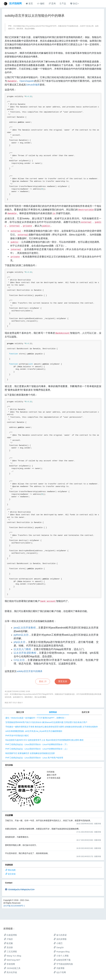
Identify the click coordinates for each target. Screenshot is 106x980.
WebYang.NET (12, 960)
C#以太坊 (19, 660)
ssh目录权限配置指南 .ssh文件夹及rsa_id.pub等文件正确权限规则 (34, 731)
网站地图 (12, 870)
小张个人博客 (61, 956)
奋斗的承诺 (60, 935)
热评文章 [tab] (86, 712)
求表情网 (9, 964)
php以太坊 (20, 642)
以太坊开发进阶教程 (25, 653)
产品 (63, 4)
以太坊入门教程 (22, 649)
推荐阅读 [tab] (53, 712)
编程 (41, 4)
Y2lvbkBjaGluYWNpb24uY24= (21, 890)
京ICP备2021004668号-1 (14, 906)
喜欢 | (43, 681)
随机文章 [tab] (20, 712)
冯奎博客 (59, 968)
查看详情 (98, 824)
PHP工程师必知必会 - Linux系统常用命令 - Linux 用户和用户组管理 (34, 758)
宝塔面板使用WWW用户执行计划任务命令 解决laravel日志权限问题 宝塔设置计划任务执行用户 (46, 722)
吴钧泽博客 (60, 939)
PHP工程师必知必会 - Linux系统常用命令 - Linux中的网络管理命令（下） (37, 744)
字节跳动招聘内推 (63, 964)
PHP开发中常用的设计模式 (17, 736)
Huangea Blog (62, 952)
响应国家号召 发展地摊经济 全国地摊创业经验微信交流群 (30, 753)
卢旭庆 (8, 939)
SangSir (59, 947)
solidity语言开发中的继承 (29, 671)
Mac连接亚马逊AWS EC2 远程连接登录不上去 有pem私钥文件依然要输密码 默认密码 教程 (44, 740)
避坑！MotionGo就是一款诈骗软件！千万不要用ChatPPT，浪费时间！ (36, 718)
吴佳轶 (8, 947)
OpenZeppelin (27, 81)
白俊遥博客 (10, 935)
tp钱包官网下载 (62, 960)
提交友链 (12, 874)
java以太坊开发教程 (25, 628)
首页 (29, 4)
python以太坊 (21, 635)
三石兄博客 (10, 952)
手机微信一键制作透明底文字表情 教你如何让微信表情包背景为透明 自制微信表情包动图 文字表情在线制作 (52, 727)
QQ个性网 (60, 972)
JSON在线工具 (12, 968)
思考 (52, 4)
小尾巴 (58, 943)
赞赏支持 (63, 681)
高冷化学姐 (10, 972)
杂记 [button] (74, 4)
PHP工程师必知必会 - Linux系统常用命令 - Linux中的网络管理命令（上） (37, 749)
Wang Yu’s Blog (13, 956)
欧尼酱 (8, 943)
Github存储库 (33, 85)
